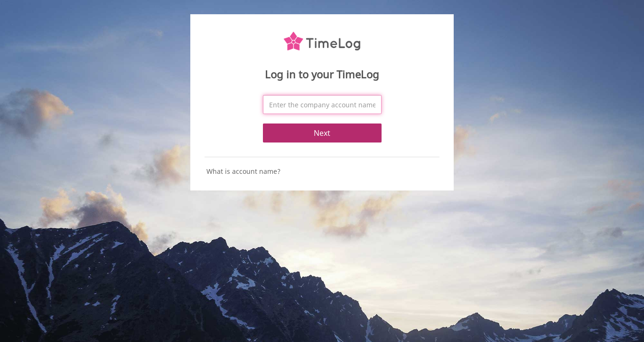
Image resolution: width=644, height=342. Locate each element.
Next (322, 133)
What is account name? (243, 171)
